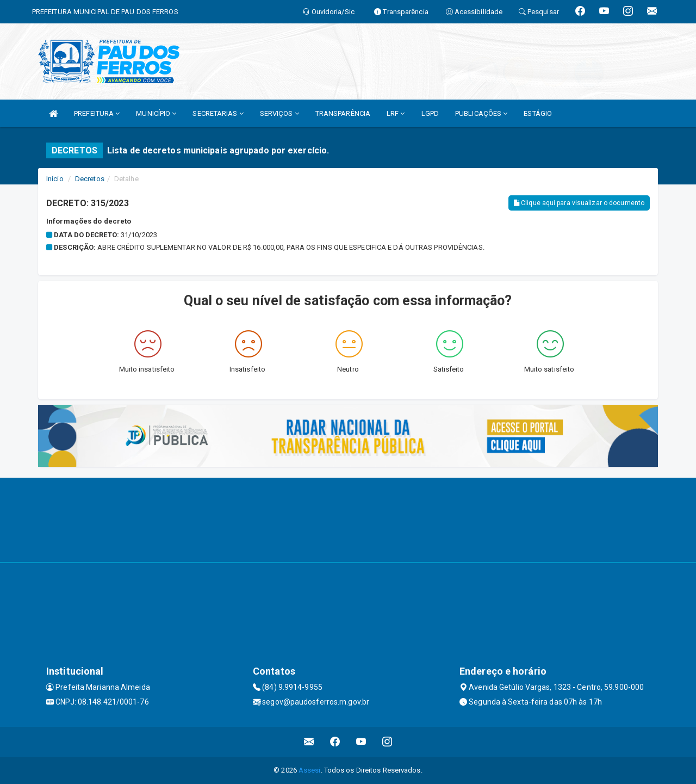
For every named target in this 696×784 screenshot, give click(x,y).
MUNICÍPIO (156, 113)
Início (55, 179)
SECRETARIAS (218, 113)
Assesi (310, 770)
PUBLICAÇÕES (481, 113)
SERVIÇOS (279, 113)
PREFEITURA (97, 113)
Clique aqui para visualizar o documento (579, 203)
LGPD (430, 113)
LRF (396, 113)
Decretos (90, 179)
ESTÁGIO (538, 113)
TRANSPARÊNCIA (343, 113)
